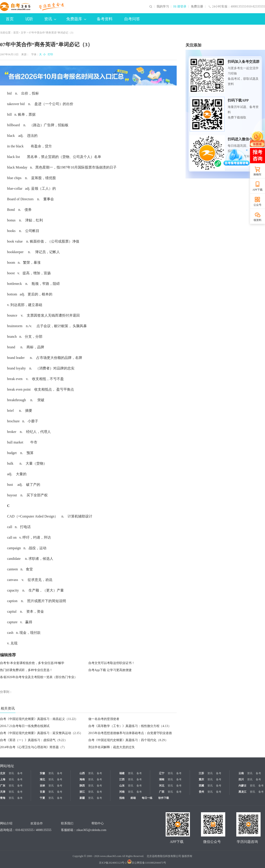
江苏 (201, 773)
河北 (162, 786)
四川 (241, 779)
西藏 (201, 786)
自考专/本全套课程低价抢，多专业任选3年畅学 (32, 663)
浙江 (82, 792)
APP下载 (257, 190)
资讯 (50, 19)
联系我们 (67, 823)
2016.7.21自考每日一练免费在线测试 (25, 726)
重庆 (201, 779)
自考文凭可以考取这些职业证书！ (112, 663)
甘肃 (42, 792)
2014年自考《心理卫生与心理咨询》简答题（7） (33, 747)
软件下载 (164, 798)
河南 (122, 792)
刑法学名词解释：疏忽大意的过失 (112, 747)
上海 (3, 779)
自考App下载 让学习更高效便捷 (110, 670)
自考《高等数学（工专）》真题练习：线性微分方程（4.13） (130, 726)
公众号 (257, 205)
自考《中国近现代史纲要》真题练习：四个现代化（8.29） (128, 740)
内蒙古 (242, 786)
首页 (10, 19)
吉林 (42, 786)
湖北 (42, 779)
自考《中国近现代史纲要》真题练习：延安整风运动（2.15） (41, 733)
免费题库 (76, 19)
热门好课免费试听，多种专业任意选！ (26, 670)
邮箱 (133, 798)
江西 (122, 779)
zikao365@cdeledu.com (91, 830)
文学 (23, 33)
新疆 (82, 798)
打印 (50, 54)
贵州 (201, 792)
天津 (3, 792)
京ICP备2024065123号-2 (113, 863)
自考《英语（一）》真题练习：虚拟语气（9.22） (34, 740)
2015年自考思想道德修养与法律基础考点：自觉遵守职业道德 (130, 733)
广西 (162, 792)
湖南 (162, 779)
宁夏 (42, 798)
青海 (3, 798)
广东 (3, 786)
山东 (122, 786)
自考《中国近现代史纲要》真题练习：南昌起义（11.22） (39, 719)
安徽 (42, 773)
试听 (29, 19)
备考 (20, 773)
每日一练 (147, 798)
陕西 (82, 786)
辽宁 (162, 773)
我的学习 (163, 7)
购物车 (257, 174)
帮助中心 (98, 823)
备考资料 (105, 19)
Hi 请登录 (180, 7)
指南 (122, 798)
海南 (82, 779)
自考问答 (132, 19)
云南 (241, 773)
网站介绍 (6, 823)
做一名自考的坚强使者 (104, 719)
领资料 (257, 220)
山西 (82, 773)
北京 (3, 773)
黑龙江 (242, 792)
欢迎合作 (37, 823)
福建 (122, 773)
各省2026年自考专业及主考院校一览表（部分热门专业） (39, 677)
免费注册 (197, 7)
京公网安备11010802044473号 (147, 863)
